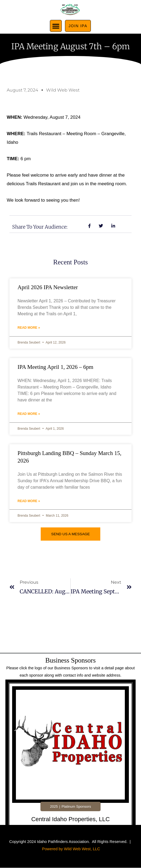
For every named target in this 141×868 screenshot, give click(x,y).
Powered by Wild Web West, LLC (71, 849)
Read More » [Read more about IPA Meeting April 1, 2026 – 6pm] (29, 414)
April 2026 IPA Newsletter (48, 287)
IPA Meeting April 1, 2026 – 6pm (55, 367)
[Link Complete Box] (70, 761)
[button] (56, 26)
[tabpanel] (70, 762)
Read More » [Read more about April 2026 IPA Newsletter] (29, 328)
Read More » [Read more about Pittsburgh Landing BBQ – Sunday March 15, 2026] (29, 501)
